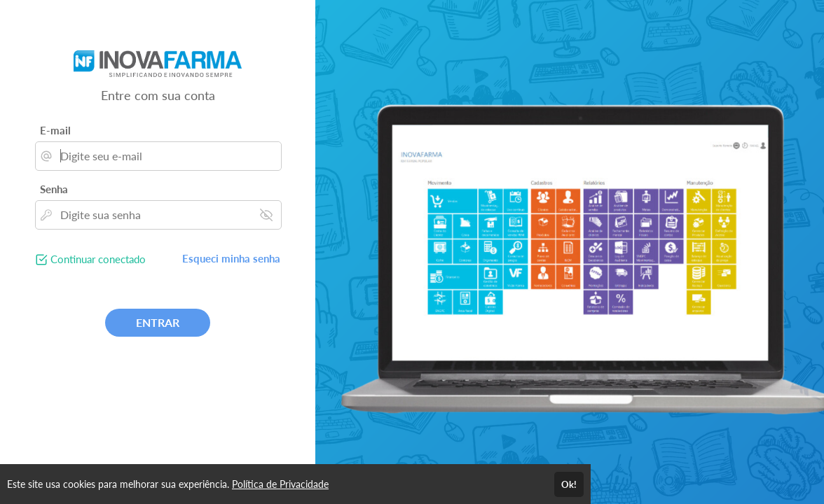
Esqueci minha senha (231, 258)
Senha (54, 189)
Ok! (569, 484)
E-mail (55, 130)
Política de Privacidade (280, 484)
